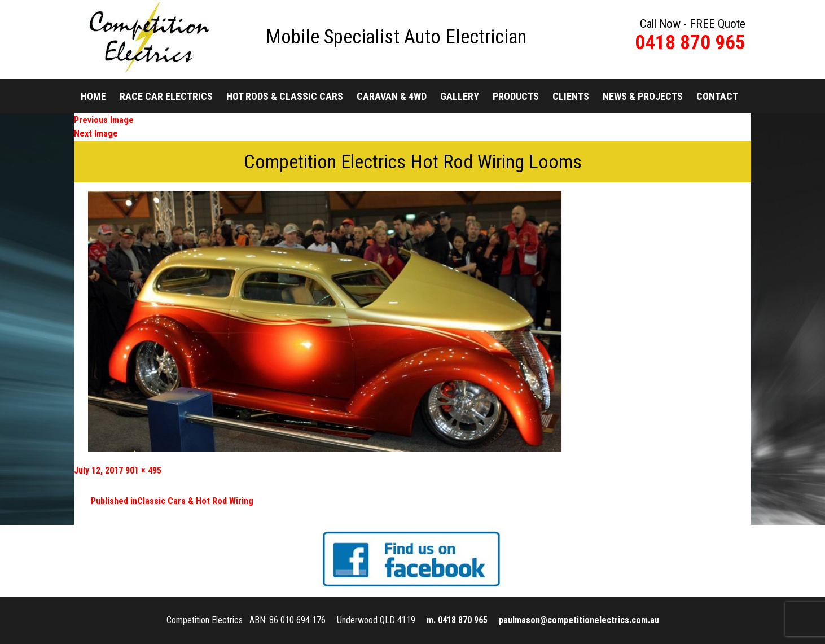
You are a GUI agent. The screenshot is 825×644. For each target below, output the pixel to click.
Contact (717, 96)
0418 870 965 (690, 43)
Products (516, 96)
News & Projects (643, 96)
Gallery (460, 96)
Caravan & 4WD (392, 96)
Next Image (96, 133)
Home (93, 96)
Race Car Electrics (166, 96)
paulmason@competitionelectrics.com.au (579, 620)
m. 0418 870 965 (457, 620)
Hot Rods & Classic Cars (285, 96)
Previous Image (104, 120)
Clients (571, 96)
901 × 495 (143, 470)
